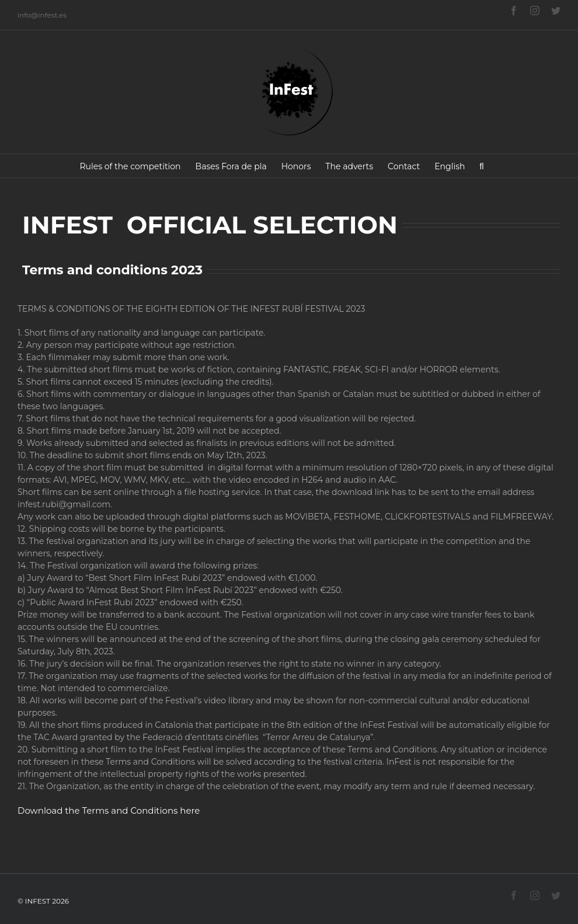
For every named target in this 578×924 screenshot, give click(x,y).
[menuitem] (130, 166)
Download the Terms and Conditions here (109, 810)
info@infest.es (42, 15)
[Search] (482, 166)
